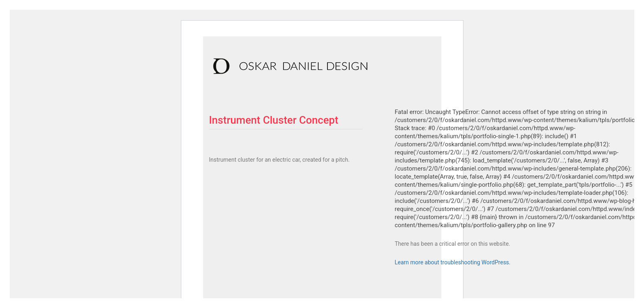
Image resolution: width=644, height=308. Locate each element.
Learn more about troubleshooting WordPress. (453, 262)
